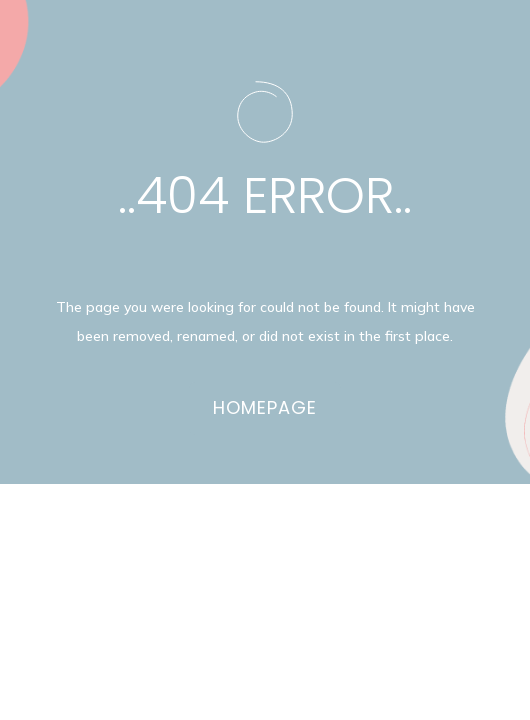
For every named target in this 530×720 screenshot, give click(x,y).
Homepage (265, 407)
